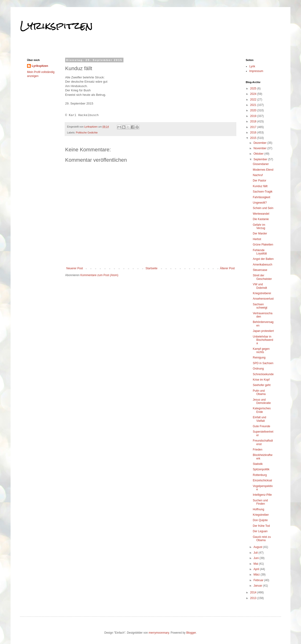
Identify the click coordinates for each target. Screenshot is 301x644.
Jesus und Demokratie (262, 401)
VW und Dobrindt (260, 286)
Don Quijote (260, 520)
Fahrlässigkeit (261, 197)
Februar (259, 580)
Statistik (258, 464)
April (257, 569)
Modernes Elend (263, 170)
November (260, 148)
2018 (254, 121)
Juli (256, 553)
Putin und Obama (259, 392)
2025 (254, 89)
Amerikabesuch (263, 265)
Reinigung (259, 358)
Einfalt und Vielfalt (259, 419)
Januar (258, 586)
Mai (256, 564)
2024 (254, 94)
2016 (254, 133)
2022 (254, 100)
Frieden (258, 450)
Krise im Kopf (261, 380)
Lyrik (252, 66)
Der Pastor (259, 181)
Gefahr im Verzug (259, 226)
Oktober (259, 154)
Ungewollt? (260, 203)
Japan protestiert (263, 331)
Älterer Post (227, 268)
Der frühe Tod (261, 526)
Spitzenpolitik (261, 469)
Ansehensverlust (263, 299)
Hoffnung (259, 509)
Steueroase (260, 270)
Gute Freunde (261, 426)
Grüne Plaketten (263, 245)
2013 (254, 598)
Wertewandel (261, 214)
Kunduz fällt (260, 186)
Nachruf (258, 175)
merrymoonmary (159, 633)
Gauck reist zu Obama (262, 539)
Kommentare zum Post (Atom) (99, 275)
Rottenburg (260, 475)
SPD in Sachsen (263, 363)
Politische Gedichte (87, 133)
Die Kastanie (261, 219)
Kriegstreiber (261, 515)
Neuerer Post (75, 268)
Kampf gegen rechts (261, 350)
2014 (254, 592)
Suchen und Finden (260, 502)
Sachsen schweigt (260, 306)
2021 (254, 105)
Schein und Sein (263, 208)
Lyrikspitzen (56, 26)
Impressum (256, 71)
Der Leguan (260, 531)
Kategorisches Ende (262, 410)
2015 (254, 138)
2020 (254, 110)
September (261, 159)
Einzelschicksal (262, 480)
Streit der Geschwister (262, 277)
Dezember (260, 143)
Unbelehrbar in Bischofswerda (263, 340)
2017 (254, 127)
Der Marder (260, 233)
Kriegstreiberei (262, 293)
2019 (254, 116)
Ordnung (258, 369)
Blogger (191, 633)
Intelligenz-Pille (262, 495)
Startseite (152, 268)
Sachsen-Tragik (263, 192)
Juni (256, 558)
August (258, 547)
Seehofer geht (262, 385)
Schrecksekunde (263, 374)
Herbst (257, 239)
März (257, 575)
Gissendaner (261, 164)
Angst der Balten (263, 259)
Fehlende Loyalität (260, 252)
